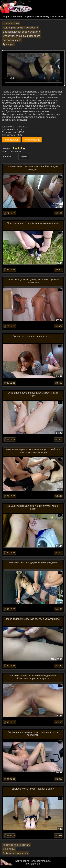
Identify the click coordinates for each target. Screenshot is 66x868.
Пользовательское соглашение (38, 862)
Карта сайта (22, 861)
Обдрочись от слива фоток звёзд (22, 36)
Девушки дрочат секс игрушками (21, 32)
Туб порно (9, 44)
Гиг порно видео (12, 40)
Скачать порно (11, 23)
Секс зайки (9, 849)
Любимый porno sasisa (16, 853)
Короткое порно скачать (16, 845)
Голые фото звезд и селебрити (20, 28)
